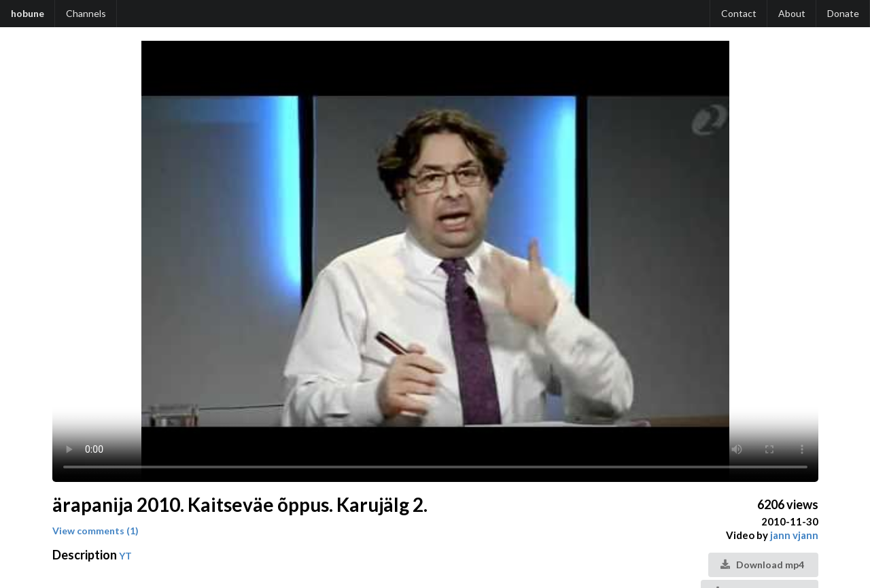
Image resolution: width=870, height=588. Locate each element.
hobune (28, 13)
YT (125, 556)
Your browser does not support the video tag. (435, 261)
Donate (843, 13)
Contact (739, 13)
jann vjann (794, 535)
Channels (86, 13)
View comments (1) (95, 531)
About (792, 13)
